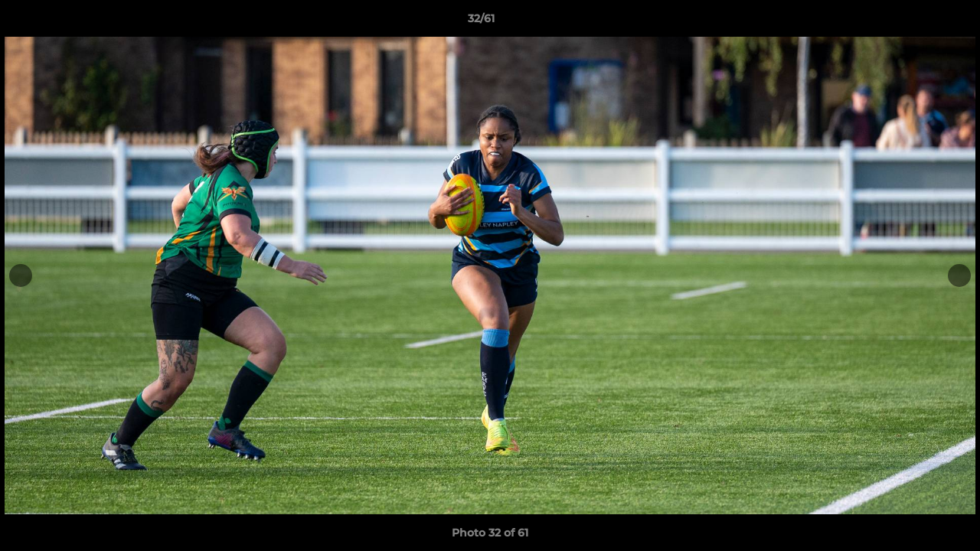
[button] (916, 22)
